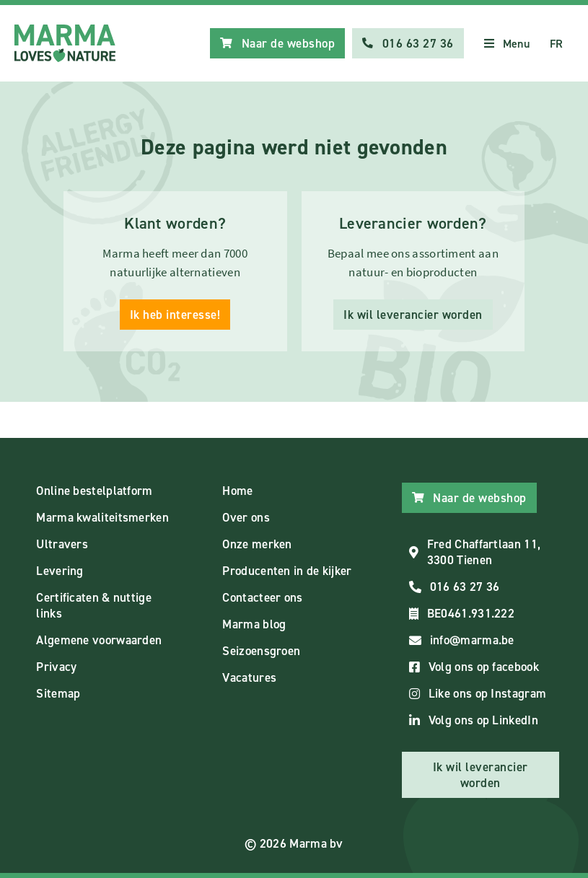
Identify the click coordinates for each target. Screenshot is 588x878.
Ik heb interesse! (175, 315)
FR (557, 44)
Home (237, 491)
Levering (60, 571)
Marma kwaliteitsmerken (102, 517)
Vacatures (249, 677)
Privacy (56, 667)
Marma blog (254, 624)
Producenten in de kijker (287, 571)
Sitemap (58, 693)
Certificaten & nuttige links (94, 605)
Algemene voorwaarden (99, 640)
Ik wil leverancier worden (413, 315)
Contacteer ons (262, 597)
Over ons (246, 517)
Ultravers (62, 544)
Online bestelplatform (94, 491)
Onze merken (257, 544)
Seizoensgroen (261, 651)
